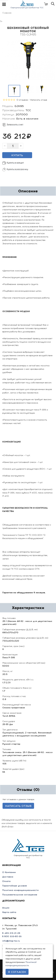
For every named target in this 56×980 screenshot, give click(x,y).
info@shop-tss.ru (11, 941)
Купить (17, 155)
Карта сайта (9, 912)
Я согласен (17, 972)
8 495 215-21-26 (11, 933)
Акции (6, 908)
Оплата (6, 881)
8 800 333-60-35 (12, 936)
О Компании (9, 872)
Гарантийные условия (14, 886)
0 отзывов (22, 100)
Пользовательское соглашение (20, 895)
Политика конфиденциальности (20, 890)
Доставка (8, 877)
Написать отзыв (39, 100)
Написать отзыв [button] (18, 806)
